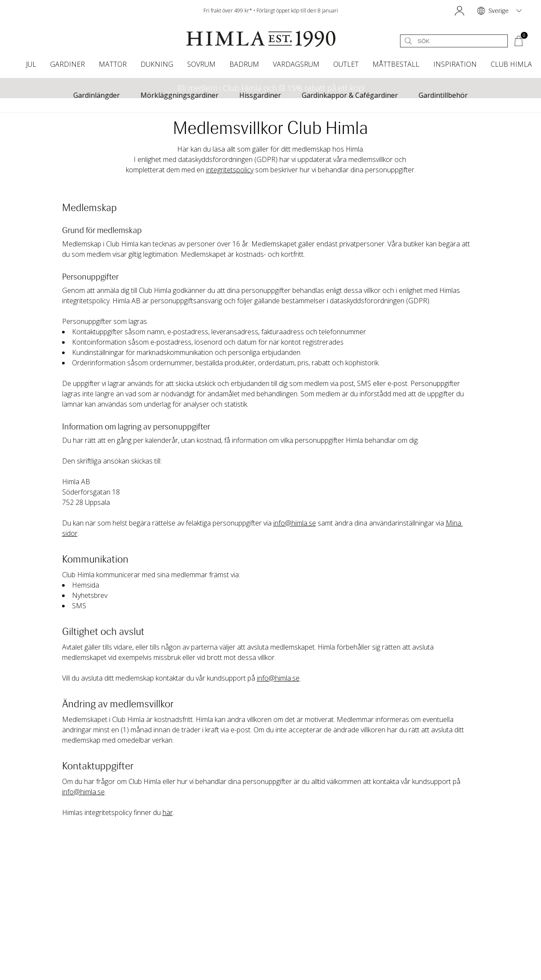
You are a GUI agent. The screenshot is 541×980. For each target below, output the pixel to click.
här (168, 812)
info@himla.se (295, 523)
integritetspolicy (230, 170)
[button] (460, 11)
